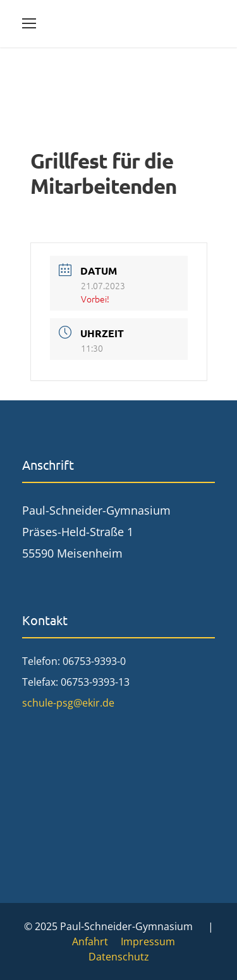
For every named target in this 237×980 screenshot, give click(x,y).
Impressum (148, 941)
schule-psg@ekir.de (68, 703)
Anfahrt (90, 941)
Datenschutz (119, 957)
